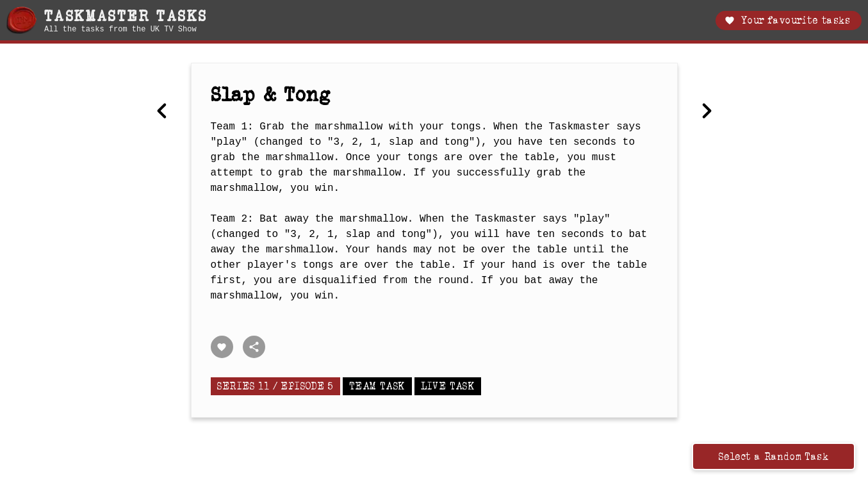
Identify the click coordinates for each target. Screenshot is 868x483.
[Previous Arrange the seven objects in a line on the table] (162, 112)
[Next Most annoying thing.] (707, 112)
